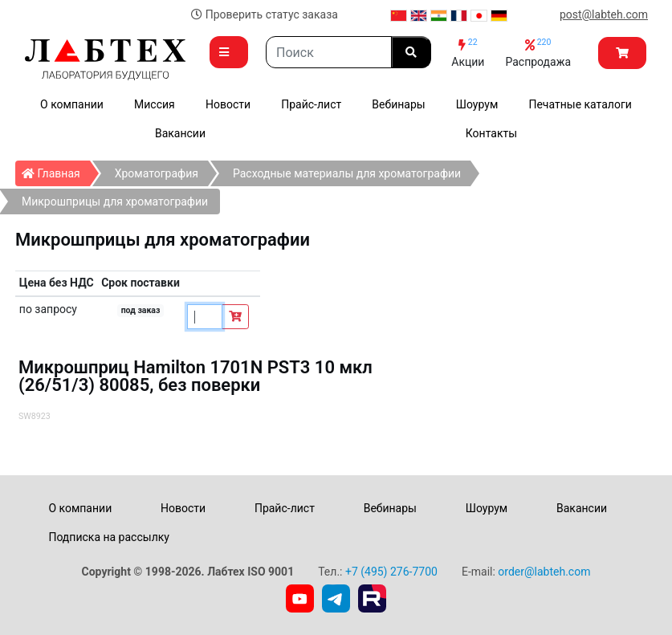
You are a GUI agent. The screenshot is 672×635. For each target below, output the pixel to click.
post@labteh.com (604, 14)
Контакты (491, 133)
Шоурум (477, 104)
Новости (228, 104)
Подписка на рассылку (109, 537)
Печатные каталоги (580, 104)
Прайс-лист (311, 104)
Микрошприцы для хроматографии (115, 201)
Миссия (155, 104)
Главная (56, 170)
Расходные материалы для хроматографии (347, 173)
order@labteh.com (544, 572)
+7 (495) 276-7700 (391, 572)
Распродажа (538, 53)
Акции (468, 53)
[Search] (329, 52)
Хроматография (157, 173)
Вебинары (398, 104)
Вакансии (180, 133)
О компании (72, 104)
